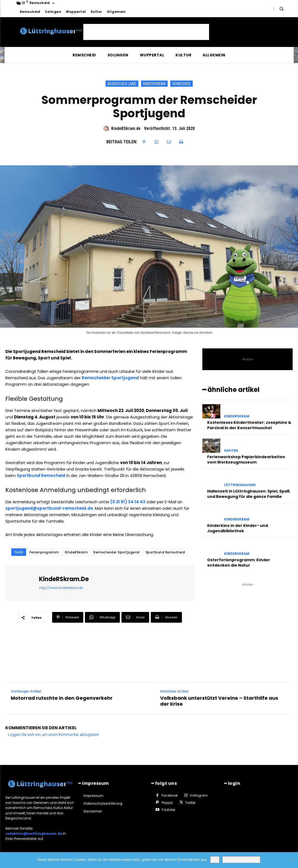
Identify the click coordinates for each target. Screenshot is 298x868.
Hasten (231, 451)
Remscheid (182, 84)
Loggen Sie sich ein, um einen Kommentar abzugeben (54, 735)
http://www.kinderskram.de (61, 588)
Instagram (199, 795)
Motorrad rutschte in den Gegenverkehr (62, 698)
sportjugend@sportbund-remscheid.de (49, 508)
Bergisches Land (122, 84)
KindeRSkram (154, 84)
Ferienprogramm (44, 552)
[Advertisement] (146, 32)
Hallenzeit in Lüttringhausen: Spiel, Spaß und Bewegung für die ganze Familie (249, 494)
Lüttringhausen (240, 485)
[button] (281, 9)
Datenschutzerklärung (241, 860)
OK (215, 860)
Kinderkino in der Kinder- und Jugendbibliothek (238, 528)
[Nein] (291, 860)
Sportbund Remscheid (165, 552)
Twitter (190, 802)
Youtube (168, 810)
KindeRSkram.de (126, 128)
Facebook (170, 795)
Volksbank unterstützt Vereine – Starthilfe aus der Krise (219, 701)
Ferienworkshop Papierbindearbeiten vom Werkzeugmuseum (246, 459)
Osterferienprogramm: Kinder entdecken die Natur (239, 563)
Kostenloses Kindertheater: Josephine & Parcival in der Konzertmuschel (249, 425)
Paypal (167, 802)
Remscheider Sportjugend (117, 552)
